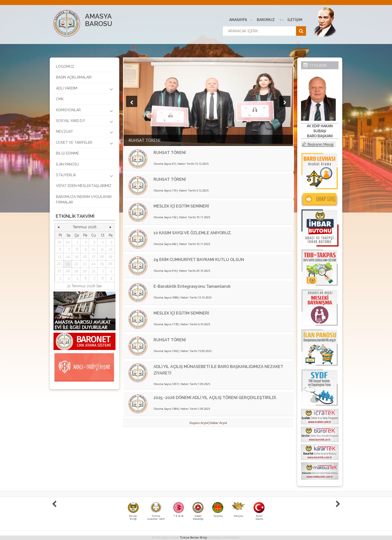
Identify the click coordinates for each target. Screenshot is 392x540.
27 (59, 271)
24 (93, 264)
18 (102, 256)
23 (85, 264)
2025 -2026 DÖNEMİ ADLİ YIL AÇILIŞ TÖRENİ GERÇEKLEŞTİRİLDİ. (215, 398)
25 (102, 264)
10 (93, 249)
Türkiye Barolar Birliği (193, 538)
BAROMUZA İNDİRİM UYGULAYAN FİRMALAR (84, 199)
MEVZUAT (84, 132)
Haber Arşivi (218, 423)
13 (59, 256)
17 (94, 256)
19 (110, 256)
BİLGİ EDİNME (67, 153)
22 (76, 264)
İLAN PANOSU (67, 164)
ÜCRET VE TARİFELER (84, 143)
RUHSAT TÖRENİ (170, 153)
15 (77, 256)
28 (68, 271)
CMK (60, 99)
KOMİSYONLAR (84, 111)
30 (68, 242)
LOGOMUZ (65, 66)
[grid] (85, 257)
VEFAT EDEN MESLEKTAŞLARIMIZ (84, 186)
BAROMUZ (266, 20)
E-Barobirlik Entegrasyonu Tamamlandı (192, 286)
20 (59, 264)
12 (110, 249)
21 (68, 264)
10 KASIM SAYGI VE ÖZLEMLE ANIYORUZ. (193, 233)
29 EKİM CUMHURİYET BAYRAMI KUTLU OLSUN (199, 260)
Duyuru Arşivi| (200, 423)
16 (85, 256)
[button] (58, 227)
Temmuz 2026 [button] (85, 227)
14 (68, 256)
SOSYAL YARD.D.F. (84, 121)
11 (102, 249)
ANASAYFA (238, 20)
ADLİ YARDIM (84, 89)
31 (93, 271)
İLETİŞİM (295, 20)
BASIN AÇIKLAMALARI (74, 77)
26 (110, 264)
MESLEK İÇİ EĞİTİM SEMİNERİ (181, 206)
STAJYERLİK (84, 176)
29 (59, 242)
